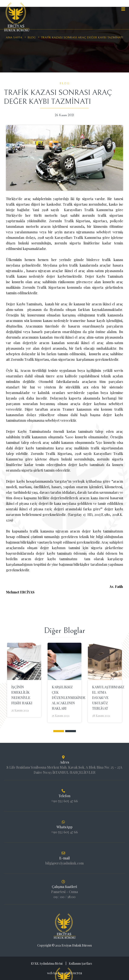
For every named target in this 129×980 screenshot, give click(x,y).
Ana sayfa (14, 38)
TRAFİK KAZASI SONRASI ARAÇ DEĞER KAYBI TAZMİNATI (82, 38)
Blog (32, 38)
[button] (59, 731)
